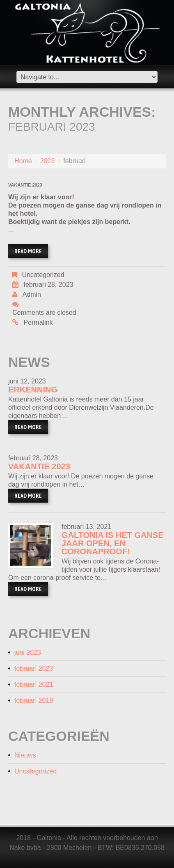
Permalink (38, 322)
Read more (28, 251)
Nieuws (25, 755)
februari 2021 (34, 684)
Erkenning (33, 390)
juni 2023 (28, 652)
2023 (48, 161)
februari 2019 (34, 701)
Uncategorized (43, 275)
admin (32, 294)
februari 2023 (34, 668)
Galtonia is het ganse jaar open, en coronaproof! (113, 543)
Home (23, 161)
